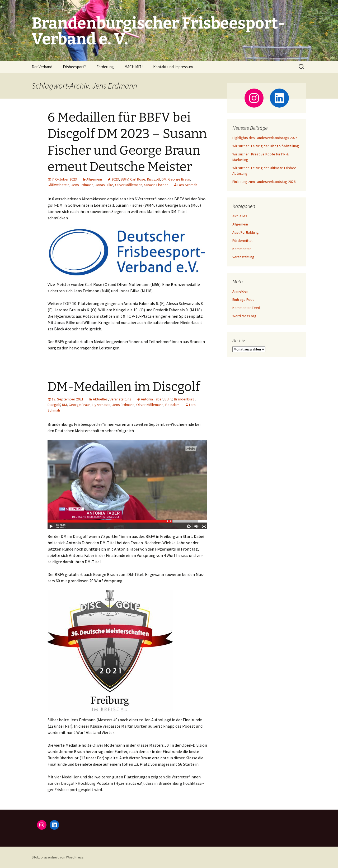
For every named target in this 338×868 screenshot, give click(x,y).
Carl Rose (138, 179)
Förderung (105, 67)
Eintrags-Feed (243, 299)
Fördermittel (242, 241)
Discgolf (153, 179)
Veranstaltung (121, 399)
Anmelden (240, 291)
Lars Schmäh (187, 185)
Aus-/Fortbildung (246, 232)
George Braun (179, 179)
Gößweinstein (58, 185)
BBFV (125, 179)
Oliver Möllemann (129, 185)
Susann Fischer (156, 185)
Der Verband (42, 67)
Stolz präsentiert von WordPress (58, 857)
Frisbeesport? (74, 67)
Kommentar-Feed (246, 308)
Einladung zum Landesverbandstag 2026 (264, 182)
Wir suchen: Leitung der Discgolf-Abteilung (266, 146)
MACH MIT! (133, 67)
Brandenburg (184, 399)
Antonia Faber (152, 399)
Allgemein (94, 179)
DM (164, 179)
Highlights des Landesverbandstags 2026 (265, 138)
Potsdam (172, 405)
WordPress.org (244, 316)
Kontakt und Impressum (173, 67)
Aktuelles (100, 399)
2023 (115, 179)
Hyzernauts (101, 405)
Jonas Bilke (104, 185)
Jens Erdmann (82, 185)
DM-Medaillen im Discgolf (124, 387)
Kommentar (242, 249)
